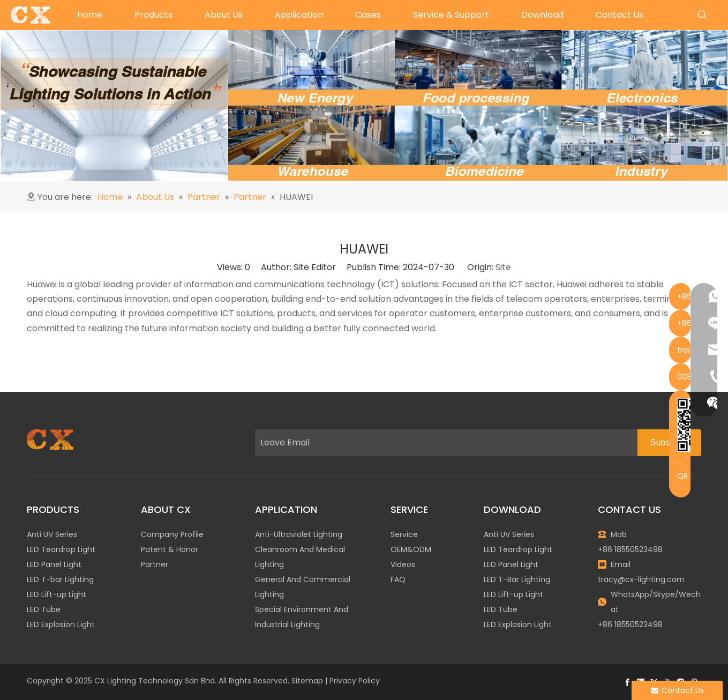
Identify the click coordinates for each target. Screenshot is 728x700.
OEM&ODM (411, 549)
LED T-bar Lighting (60, 579)
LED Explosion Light (61, 624)
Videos (403, 564)
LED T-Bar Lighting (517, 579)
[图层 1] (50, 440)
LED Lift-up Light (57, 594)
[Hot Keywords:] (702, 15)
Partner (155, 564)
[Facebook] (627, 682)
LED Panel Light (54, 564)
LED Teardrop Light (61, 549)
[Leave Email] (444, 443)
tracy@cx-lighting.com (641, 579)
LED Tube (44, 609)
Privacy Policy (355, 681)
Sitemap (307, 681)
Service (404, 534)
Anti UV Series (52, 534)
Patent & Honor (170, 549)
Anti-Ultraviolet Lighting (299, 534)
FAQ (398, 579)
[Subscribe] (669, 443)
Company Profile (172, 534)
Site (503, 267)
